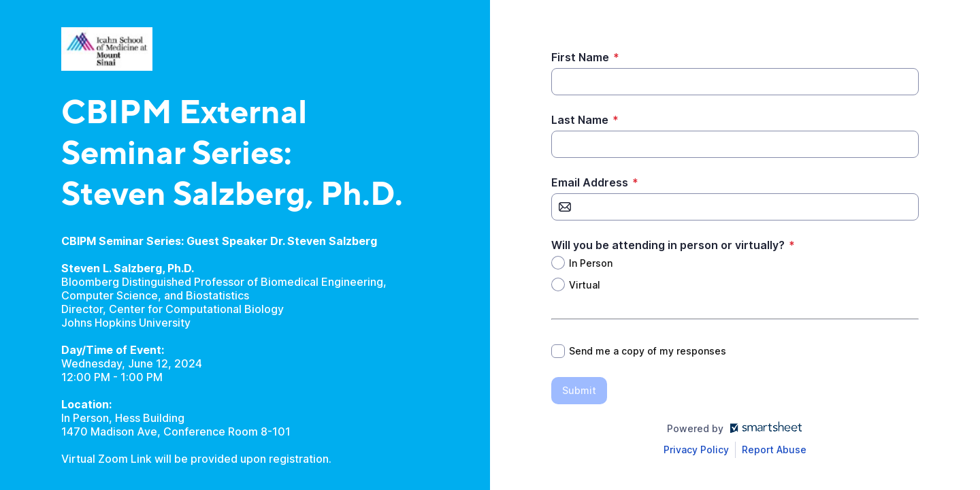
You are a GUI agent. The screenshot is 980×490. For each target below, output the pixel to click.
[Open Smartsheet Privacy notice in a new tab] (696, 450)
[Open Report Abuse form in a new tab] (774, 450)
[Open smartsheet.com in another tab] (763, 428)
